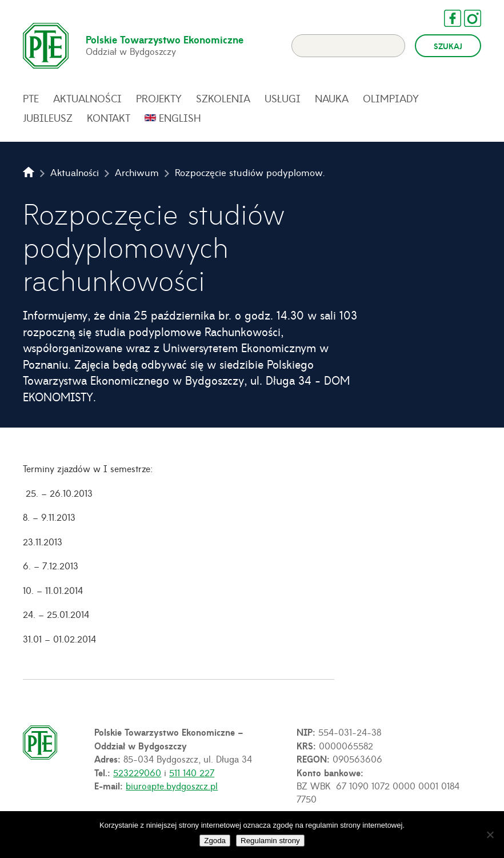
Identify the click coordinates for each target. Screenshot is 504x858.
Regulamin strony (270, 841)
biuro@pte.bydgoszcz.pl (172, 785)
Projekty (159, 98)
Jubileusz (48, 118)
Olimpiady (391, 98)
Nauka (332, 98)
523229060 (137, 772)
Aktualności (87, 98)
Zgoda (215, 841)
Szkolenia (223, 98)
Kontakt (109, 118)
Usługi (283, 98)
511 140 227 (192, 772)
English (180, 118)
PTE (31, 98)
